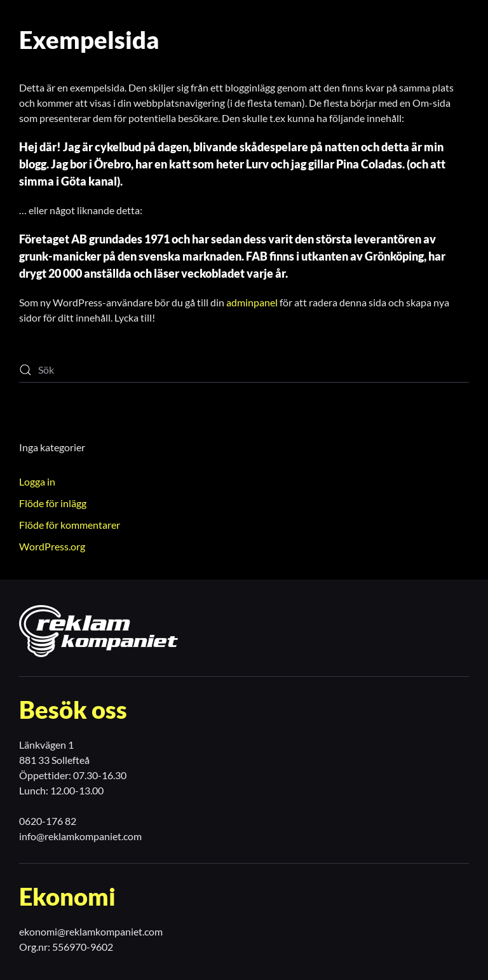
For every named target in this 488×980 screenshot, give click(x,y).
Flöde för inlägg (53, 503)
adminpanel (252, 302)
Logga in (37, 481)
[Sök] (244, 370)
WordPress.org (52, 546)
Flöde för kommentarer (70, 525)
